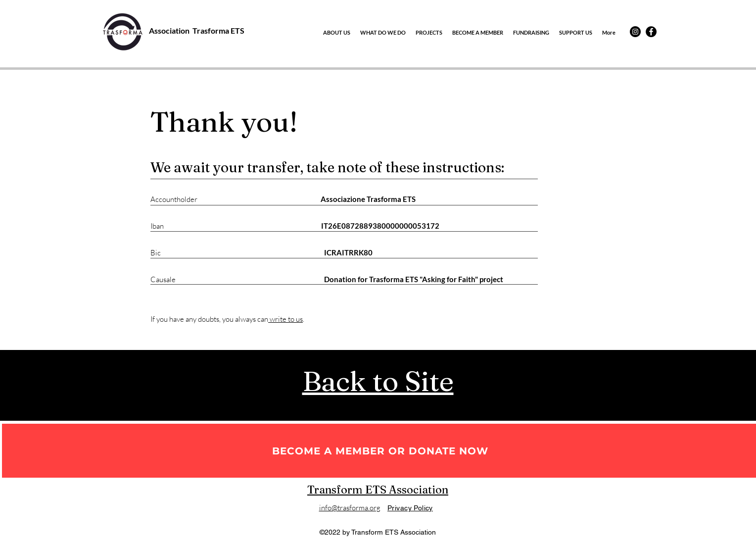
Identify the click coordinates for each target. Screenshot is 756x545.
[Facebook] (651, 32)
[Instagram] (635, 32)
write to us (285, 319)
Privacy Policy (410, 508)
